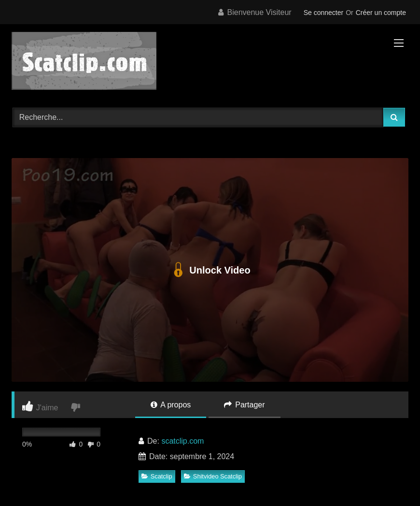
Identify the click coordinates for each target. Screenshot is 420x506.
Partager (245, 405)
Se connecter (324, 13)
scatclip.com (182, 441)
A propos (171, 405)
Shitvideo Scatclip (213, 476)
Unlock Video (210, 270)
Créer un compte (381, 13)
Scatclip (157, 476)
